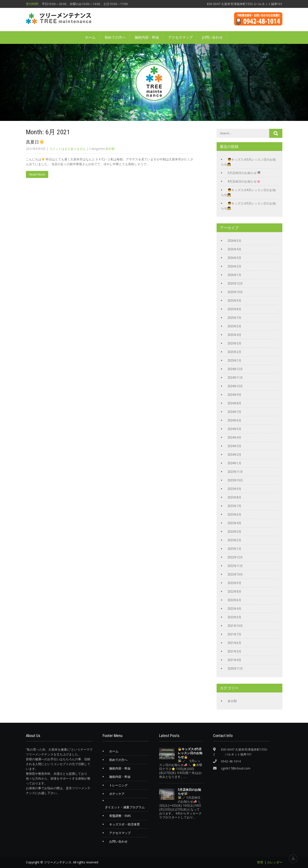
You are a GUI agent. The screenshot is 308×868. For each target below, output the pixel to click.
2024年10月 (235, 386)
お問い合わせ (212, 37)
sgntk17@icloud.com (236, 768)
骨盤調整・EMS (120, 816)
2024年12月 (235, 369)
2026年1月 (234, 275)
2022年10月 (235, 574)
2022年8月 (234, 592)
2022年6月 (234, 600)
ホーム (90, 37)
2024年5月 (234, 429)
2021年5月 (234, 651)
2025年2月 (234, 352)
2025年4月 (234, 335)
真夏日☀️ (35, 142)
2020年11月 (235, 669)
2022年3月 (234, 617)
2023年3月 (234, 532)
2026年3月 (234, 258)
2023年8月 (234, 497)
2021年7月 (234, 634)
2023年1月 (234, 549)
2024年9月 (234, 395)
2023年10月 (235, 480)
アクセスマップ (180, 37)
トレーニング (118, 785)
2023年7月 (234, 506)
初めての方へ (115, 37)
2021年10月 (235, 626)
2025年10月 (235, 292)
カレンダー (275, 862)
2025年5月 (234, 326)
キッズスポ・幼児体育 (125, 824)
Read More (37, 174)
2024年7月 (234, 412)
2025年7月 (234, 318)
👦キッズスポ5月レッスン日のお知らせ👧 (190, 753)
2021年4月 (234, 660)
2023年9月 (234, 489)
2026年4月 (234, 249)
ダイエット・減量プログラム (125, 807)
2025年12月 (235, 283)
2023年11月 (235, 472)
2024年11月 (235, 378)
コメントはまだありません (68, 149)
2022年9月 (234, 583)
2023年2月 (234, 540)
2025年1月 (234, 360)
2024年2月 (234, 455)
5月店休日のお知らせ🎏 (244, 173)
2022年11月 (235, 566)
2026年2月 (234, 266)
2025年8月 (234, 309)
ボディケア (117, 794)
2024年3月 (234, 446)
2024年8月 (234, 403)
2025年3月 (234, 343)
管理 (260, 862)
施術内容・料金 (147, 37)
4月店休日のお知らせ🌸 (244, 181)
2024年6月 (234, 420)
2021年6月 (234, 643)
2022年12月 (235, 557)
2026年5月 (234, 241)
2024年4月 (234, 438)
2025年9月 (234, 301)
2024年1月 (234, 463)
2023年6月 (234, 515)
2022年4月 (234, 609)
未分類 (110, 149)
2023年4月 (234, 523)
